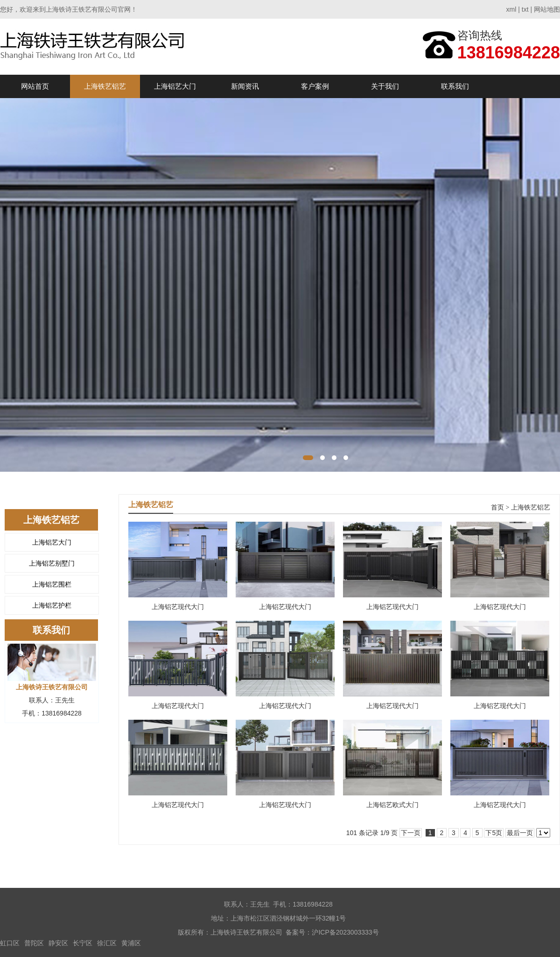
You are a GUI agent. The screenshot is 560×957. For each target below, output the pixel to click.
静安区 (58, 943)
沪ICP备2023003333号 (345, 932)
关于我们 (385, 86)
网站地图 (547, 9)
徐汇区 (107, 943)
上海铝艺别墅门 (52, 563)
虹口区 (10, 943)
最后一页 (520, 833)
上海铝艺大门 (175, 86)
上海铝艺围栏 (52, 584)
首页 (497, 507)
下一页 (411, 833)
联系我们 (455, 86)
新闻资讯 (245, 86)
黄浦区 (131, 943)
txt (525, 9)
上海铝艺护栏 (52, 605)
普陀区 (34, 943)
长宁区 (83, 943)
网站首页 (35, 86)
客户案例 (315, 86)
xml (511, 9)
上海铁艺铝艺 (105, 86)
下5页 (494, 833)
